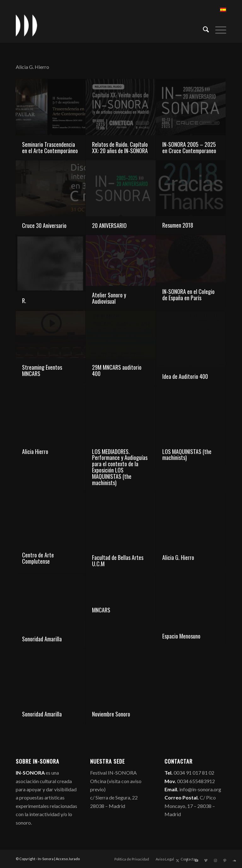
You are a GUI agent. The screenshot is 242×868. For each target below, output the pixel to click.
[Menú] (218, 29)
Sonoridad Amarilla (42, 639)
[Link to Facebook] (187, 860)
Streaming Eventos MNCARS (42, 370)
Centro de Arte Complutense (38, 558)
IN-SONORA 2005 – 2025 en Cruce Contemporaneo (189, 147)
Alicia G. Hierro (178, 557)
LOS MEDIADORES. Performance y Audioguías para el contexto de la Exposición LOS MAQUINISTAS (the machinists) (120, 467)
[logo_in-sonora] (26, 25)
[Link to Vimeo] (206, 860)
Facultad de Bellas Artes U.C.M (118, 561)
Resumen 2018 (178, 225)
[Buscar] (203, 29)
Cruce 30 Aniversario (44, 225)
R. (24, 301)
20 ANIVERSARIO (109, 225)
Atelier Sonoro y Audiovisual (109, 298)
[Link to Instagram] (215, 860)
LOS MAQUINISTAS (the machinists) (187, 455)
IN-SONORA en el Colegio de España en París (188, 295)
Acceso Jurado (68, 859)
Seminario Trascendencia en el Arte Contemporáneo (50, 147)
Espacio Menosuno (181, 636)
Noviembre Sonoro (111, 714)
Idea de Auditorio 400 (185, 376)
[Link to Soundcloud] (234, 860)
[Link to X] (177, 860)
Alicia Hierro (35, 451)
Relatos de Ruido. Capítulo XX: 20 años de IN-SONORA (120, 147)
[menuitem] (203, 29)
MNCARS (101, 610)
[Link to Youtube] (196, 860)
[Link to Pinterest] (225, 860)
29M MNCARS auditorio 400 (117, 370)
